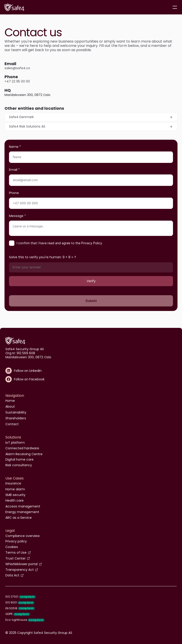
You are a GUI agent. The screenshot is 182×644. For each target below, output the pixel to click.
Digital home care (19, 459)
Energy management (22, 512)
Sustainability (16, 412)
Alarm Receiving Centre (24, 454)
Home (10, 401)
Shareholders (16, 418)
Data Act (12, 575)
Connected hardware (22, 448)
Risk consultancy (19, 465)
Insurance (13, 483)
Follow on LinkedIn (28, 371)
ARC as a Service (19, 518)
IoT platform (15, 443)
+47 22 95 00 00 (17, 81)
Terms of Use (16, 553)
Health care (15, 500)
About (10, 406)
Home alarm (15, 489)
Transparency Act (20, 570)
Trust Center (16, 558)
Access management (23, 506)
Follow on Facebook (29, 379)
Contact (12, 424)
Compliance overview (22, 536)
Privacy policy (16, 541)
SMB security (15, 495)
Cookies (12, 547)
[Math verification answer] (91, 267)
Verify (91, 281)
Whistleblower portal (21, 564)
